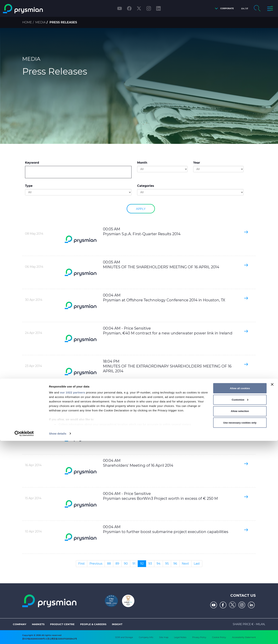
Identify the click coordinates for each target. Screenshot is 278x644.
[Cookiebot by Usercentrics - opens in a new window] (24, 637)
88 (109, 564)
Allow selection (240, 614)
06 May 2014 (34, 267)
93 (150, 564)
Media (40, 22)
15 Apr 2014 (33, 498)
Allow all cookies (240, 591)
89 (117, 564)
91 (134, 564)
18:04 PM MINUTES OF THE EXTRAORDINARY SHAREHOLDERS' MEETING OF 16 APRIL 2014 (167, 366)
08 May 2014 (34, 234)
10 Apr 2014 (33, 531)
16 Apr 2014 (33, 432)
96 (175, 564)
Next (185, 564)
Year (197, 163)
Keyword (32, 163)
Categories (146, 186)
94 (159, 564)
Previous (96, 564)
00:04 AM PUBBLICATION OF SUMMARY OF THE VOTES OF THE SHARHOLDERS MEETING (168, 432)
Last (197, 564)
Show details (58, 637)
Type (29, 186)
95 (167, 564)
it (247, 9)
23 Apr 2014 (33, 366)
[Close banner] (272, 588)
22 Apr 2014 (33, 399)
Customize (240, 603)
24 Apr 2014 (34, 333)
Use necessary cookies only (240, 626)
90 (126, 564)
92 (142, 564)
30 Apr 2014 (34, 300)
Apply (141, 209)
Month (142, 163)
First (82, 564)
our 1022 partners (72, 595)
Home (27, 22)
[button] (223, 9)
